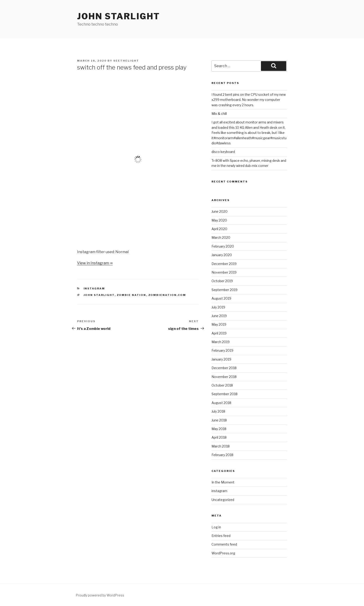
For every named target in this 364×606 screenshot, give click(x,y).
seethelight (126, 61)
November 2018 (224, 377)
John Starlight (119, 16)
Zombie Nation (132, 295)
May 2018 (219, 429)
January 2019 (221, 359)
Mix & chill (219, 114)
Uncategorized (223, 500)
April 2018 (219, 437)
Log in (216, 527)
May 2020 (219, 220)
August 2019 (221, 298)
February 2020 (223, 246)
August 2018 (221, 403)
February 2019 (222, 350)
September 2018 (224, 394)
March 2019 (221, 342)
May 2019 (219, 324)
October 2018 (222, 385)
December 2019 (224, 264)
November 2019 (224, 272)
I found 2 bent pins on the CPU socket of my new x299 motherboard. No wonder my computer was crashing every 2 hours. (249, 100)
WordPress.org (223, 553)
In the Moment (223, 482)
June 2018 (219, 420)
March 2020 (221, 237)
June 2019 (219, 316)
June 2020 (219, 211)
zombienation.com (167, 295)
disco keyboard (223, 152)
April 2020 (219, 229)
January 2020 (222, 255)
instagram (94, 288)
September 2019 (224, 290)
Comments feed (224, 544)
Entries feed (221, 536)
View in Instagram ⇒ (95, 263)
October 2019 (222, 281)
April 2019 (219, 333)
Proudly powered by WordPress (100, 595)
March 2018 (221, 446)
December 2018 (224, 368)
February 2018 (222, 455)
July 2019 (218, 307)
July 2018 (218, 411)
